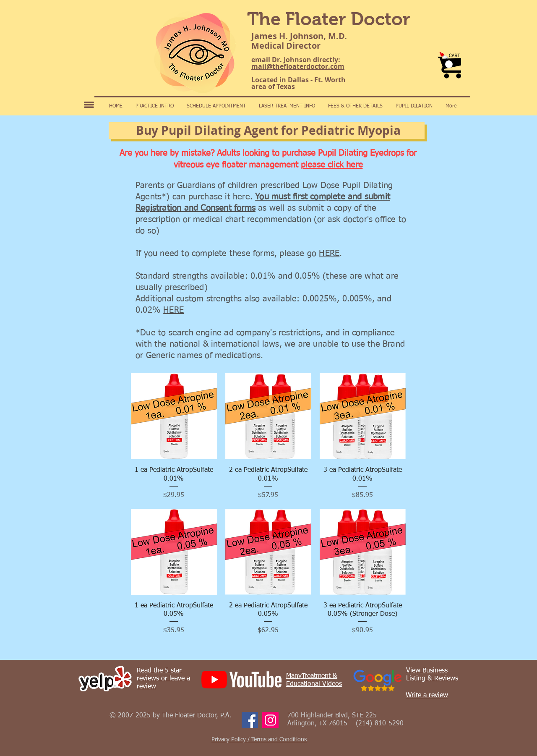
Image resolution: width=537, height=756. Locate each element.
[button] (449, 64)
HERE (329, 254)
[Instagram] (270, 720)
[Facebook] (250, 720)
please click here (332, 165)
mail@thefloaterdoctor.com (298, 66)
